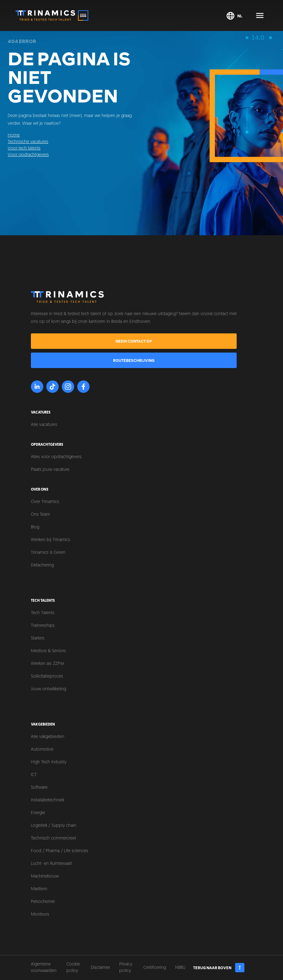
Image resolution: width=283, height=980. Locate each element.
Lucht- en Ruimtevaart (51, 864)
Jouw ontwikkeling (49, 689)
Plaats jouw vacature (50, 470)
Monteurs (40, 915)
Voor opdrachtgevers (28, 155)
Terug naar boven (219, 968)
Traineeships (43, 626)
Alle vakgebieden (48, 737)
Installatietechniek (48, 800)
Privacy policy (126, 968)
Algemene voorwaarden (44, 968)
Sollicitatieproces (47, 676)
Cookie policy (73, 968)
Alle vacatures (44, 425)
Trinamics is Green (48, 553)
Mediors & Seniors (48, 651)
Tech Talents (43, 613)
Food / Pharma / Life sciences (59, 851)
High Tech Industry (49, 762)
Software (39, 788)
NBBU (180, 968)
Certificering (155, 968)
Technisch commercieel (53, 838)
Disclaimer (100, 968)
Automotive (42, 750)
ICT (34, 775)
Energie (38, 813)
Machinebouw (45, 876)
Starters (38, 638)
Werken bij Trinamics (51, 540)
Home (14, 135)
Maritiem (39, 889)
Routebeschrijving (134, 360)
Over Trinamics (45, 502)
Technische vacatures (28, 142)
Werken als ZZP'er (48, 664)
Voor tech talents (24, 148)
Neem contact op (134, 341)
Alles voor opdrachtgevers (56, 457)
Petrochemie (43, 902)
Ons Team (40, 515)
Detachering (42, 565)
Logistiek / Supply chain (54, 826)
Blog (35, 527)
